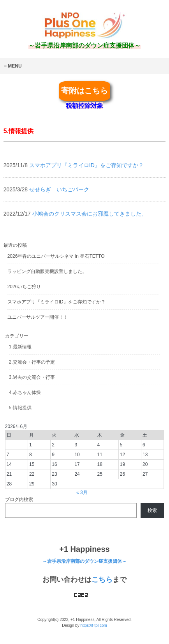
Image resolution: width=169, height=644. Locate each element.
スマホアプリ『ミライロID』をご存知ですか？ (56, 302)
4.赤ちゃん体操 (25, 392)
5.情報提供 (20, 408)
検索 (152, 510)
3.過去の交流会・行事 (32, 377)
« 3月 (82, 492)
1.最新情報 (20, 347)
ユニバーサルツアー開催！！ (38, 317)
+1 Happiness (84, 549)
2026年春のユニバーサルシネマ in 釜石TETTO (56, 256)
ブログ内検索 (19, 500)
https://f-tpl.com (93, 625)
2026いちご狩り (24, 287)
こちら (102, 580)
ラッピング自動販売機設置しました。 (47, 271)
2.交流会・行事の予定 (32, 362)
